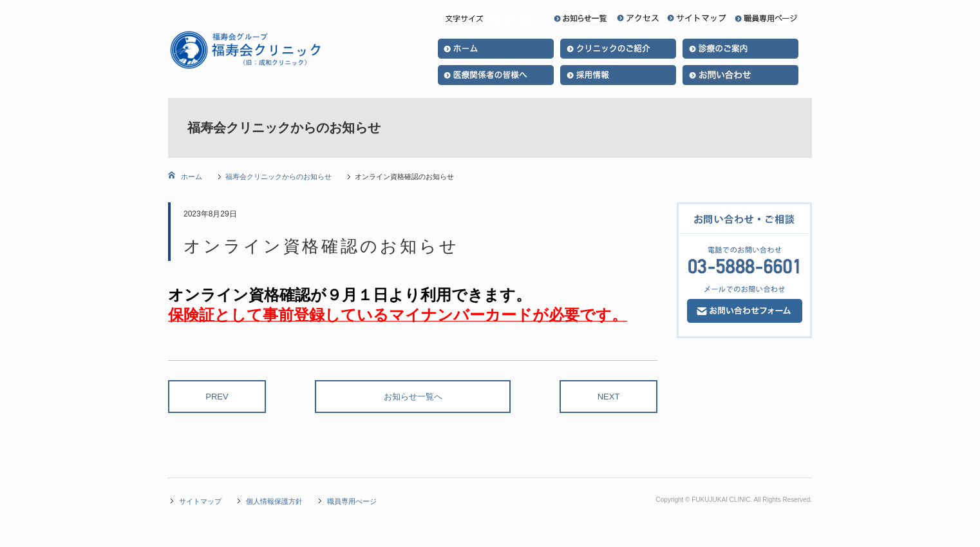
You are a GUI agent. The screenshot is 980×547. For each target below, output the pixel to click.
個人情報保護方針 (274, 501)
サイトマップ (200, 501)
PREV (217, 397)
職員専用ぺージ (352, 501)
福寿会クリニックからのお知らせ (278, 177)
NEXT (609, 397)
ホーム (191, 177)
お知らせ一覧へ (413, 397)
